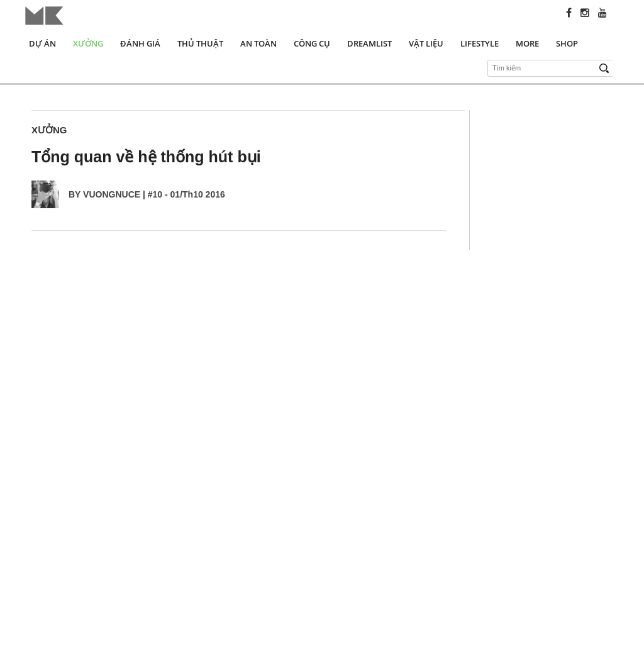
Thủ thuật (200, 43)
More (527, 43)
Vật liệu (426, 43)
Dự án (42, 43)
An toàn (258, 43)
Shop (567, 43)
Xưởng (88, 43)
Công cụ (312, 43)
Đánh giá (140, 43)
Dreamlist (369, 43)
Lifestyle (480, 43)
